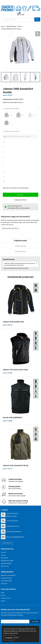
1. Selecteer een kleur (11, 108)
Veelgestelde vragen (7, 561)
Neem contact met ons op (10, 228)
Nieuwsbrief (5, 558)
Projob (3, 601)
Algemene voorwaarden (8, 575)
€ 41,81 (8, 373)
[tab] (20, 240)
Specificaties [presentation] (20, 251)
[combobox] (18, 19)
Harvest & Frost (6, 598)
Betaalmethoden (6, 563)
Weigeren (17, 637)
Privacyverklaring (6, 581)
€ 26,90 (8, 421)
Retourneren (5, 566)
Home (3, 26)
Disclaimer (4, 583)
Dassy (3, 593)
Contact (3, 555)
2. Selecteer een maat (11, 131)
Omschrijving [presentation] (20, 246)
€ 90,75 (8, 325)
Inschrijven (35, 621)
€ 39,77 (8, 469)
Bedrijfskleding (11, 26)
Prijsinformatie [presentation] (20, 240)
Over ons (4, 552)
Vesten (20, 26)
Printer (3, 595)
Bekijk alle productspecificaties (13, 102)
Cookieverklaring (6, 578)
